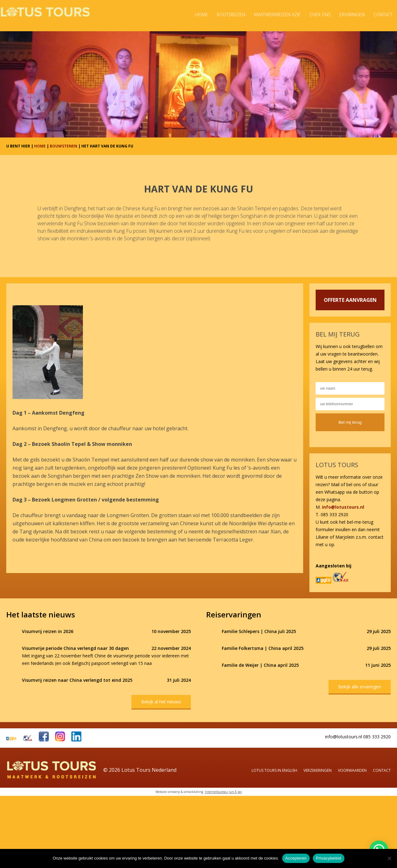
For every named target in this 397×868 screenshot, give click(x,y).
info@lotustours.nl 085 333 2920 (358, 737)
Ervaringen (352, 15)
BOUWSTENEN (64, 146)
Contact (383, 15)
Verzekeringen (318, 770)
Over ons (320, 15)
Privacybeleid (329, 858)
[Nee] (389, 858)
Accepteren (296, 858)
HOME (40, 146)
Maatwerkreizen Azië (277, 15)
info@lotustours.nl (343, 507)
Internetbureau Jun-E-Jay (223, 792)
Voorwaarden (352, 770)
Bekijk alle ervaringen (360, 687)
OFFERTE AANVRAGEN (350, 300)
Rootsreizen (231, 15)
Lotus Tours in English (274, 770)
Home (202, 15)
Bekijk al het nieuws (161, 702)
